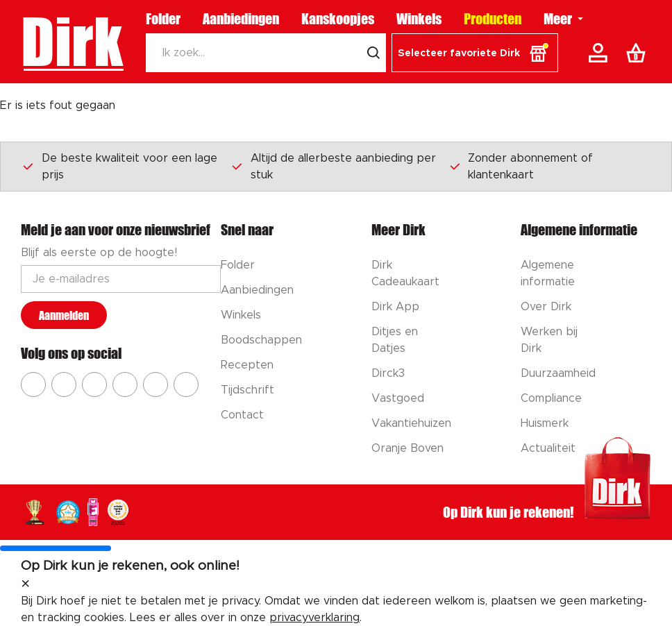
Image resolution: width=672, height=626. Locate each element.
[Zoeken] (254, 53)
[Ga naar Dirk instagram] (64, 384)
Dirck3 (388, 373)
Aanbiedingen (241, 19)
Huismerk (545, 423)
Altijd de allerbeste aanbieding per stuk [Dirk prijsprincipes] (333, 167)
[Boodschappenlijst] (639, 53)
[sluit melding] (25, 584)
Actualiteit (548, 448)
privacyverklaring (314, 618)
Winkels (419, 19)
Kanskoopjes (338, 19)
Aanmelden (64, 315)
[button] (475, 53)
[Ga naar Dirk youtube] (94, 384)
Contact (242, 415)
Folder (163, 19)
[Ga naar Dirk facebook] (33, 384)
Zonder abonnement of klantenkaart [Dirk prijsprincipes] (521, 167)
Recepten (247, 365)
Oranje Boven (408, 448)
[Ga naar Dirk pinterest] (125, 384)
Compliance (551, 398)
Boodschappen (261, 340)
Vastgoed (398, 398)
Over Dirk (546, 307)
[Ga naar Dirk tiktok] (156, 384)
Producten (493, 19)
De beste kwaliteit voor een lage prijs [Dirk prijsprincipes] (119, 167)
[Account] (600, 53)
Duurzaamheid (558, 373)
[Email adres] (121, 279)
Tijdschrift (247, 390)
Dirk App (395, 307)
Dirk (72, 42)
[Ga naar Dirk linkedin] (186, 384)
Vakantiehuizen (411, 423)
